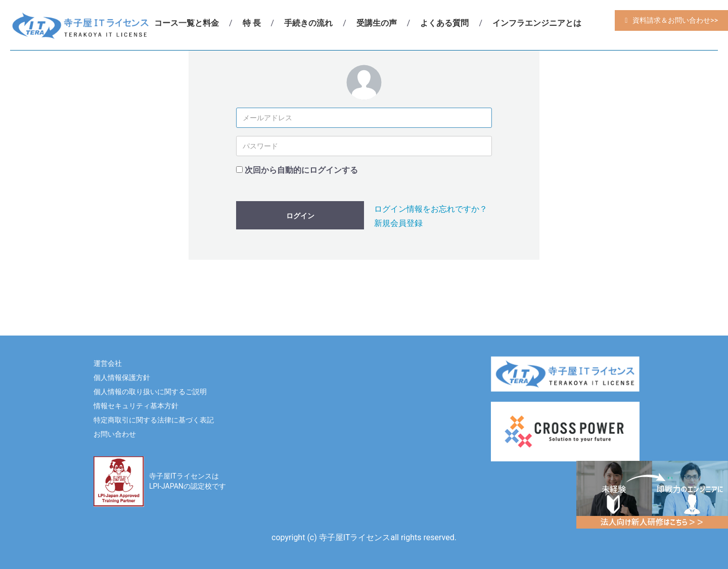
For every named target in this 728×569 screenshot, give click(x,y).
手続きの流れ (308, 23)
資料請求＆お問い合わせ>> (675, 20)
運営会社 (108, 363)
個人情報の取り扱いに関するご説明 (150, 392)
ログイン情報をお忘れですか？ (431, 209)
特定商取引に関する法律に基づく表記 (154, 420)
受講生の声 (377, 23)
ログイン (300, 216)
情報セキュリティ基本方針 (136, 406)
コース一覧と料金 (187, 23)
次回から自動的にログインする (301, 170)
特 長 (252, 23)
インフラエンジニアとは (537, 23)
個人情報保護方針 (122, 377)
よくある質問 (444, 23)
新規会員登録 (398, 223)
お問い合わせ (115, 434)
